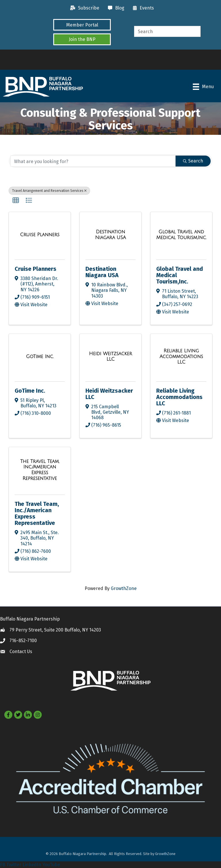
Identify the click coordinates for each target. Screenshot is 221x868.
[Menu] (203, 87)
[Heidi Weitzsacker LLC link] (110, 357)
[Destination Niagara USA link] (110, 235)
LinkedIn (32, 865)
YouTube (51, 865)
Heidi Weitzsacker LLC (109, 394)
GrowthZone (124, 588)
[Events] (142, 8)
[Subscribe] (83, 8)
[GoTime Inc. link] (40, 357)
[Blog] (115, 8)
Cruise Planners (36, 269)
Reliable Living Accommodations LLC (179, 397)
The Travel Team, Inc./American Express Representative (37, 513)
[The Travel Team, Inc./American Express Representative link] (40, 470)
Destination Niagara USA (102, 272)
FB (3, 865)
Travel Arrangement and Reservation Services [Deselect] (49, 191)
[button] (82, 25)
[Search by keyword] (93, 161)
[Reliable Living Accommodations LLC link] (181, 357)
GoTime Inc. (30, 391)
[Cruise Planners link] (40, 235)
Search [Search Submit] (193, 161)
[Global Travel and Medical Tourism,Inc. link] (181, 235)
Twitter (14, 865)
